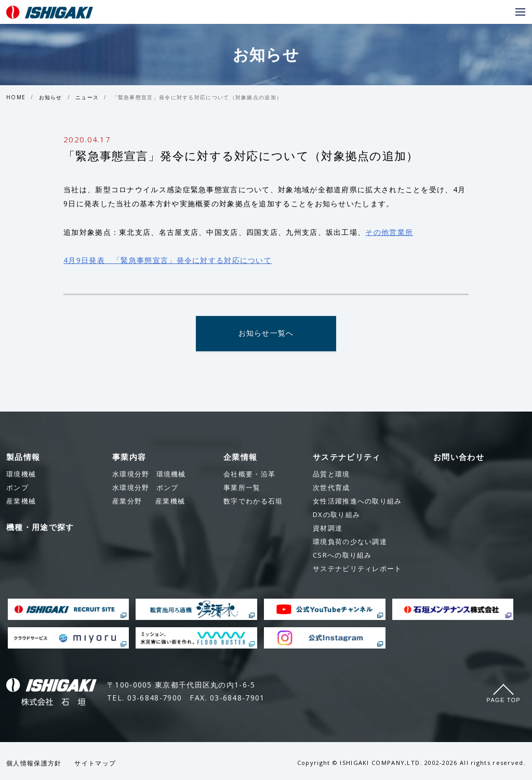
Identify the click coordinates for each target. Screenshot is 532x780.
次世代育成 (331, 488)
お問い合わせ (459, 457)
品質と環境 (331, 474)
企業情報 (240, 457)
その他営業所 (389, 232)
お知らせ (51, 97)
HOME (16, 97)
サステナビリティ (347, 457)
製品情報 (23, 457)
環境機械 (149, 474)
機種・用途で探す (40, 527)
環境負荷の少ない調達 (350, 542)
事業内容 (129, 457)
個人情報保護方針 (34, 764)
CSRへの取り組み (342, 556)
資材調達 (328, 528)
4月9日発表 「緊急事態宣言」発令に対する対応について (168, 260)
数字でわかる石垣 (253, 501)
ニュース (87, 97)
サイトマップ (95, 764)
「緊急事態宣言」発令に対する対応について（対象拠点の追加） (197, 97)
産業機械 (149, 501)
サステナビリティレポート (357, 569)
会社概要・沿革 (249, 474)
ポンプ (145, 488)
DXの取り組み (336, 515)
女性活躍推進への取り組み (357, 501)
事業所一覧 (242, 488)
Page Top (504, 700)
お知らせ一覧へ (266, 334)
